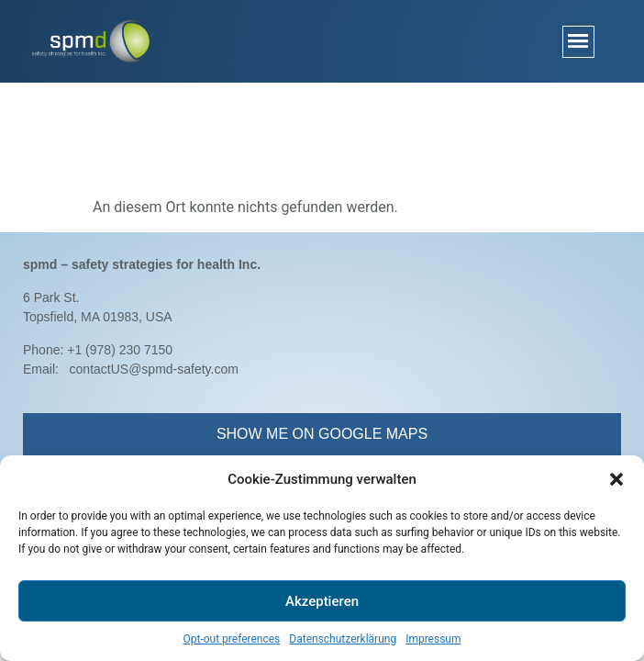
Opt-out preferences (231, 639)
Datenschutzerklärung (343, 639)
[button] (616, 479)
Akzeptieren (322, 601)
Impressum (433, 639)
